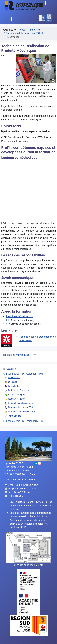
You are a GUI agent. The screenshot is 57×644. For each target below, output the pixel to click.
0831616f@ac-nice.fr (27, 485)
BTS (9, 320)
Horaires (16, 496)
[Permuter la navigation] (49, 3)
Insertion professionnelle (19, 316)
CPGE (9, 324)
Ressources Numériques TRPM (19, 355)
